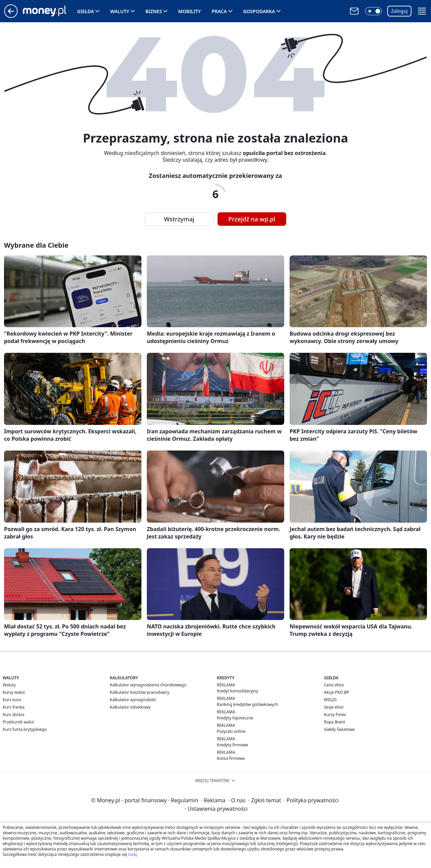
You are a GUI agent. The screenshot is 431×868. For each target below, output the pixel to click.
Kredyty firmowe (233, 745)
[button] (373, 11)
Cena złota (334, 685)
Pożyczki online (231, 731)
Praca (219, 11)
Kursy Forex (335, 715)
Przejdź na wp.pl (252, 219)
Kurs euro (12, 700)
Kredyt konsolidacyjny (238, 691)
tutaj (132, 854)
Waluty (120, 11)
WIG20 (330, 700)
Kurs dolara (14, 715)
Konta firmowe (231, 758)
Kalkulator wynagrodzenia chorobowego (148, 685)
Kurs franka (14, 707)
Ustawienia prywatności (216, 809)
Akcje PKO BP (337, 692)
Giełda (86, 11)
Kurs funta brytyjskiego (25, 729)
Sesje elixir (334, 707)
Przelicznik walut (18, 722)
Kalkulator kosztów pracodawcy (140, 692)
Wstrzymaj (179, 219)
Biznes (154, 11)
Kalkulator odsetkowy (130, 707)
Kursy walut (14, 692)
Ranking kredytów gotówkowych (247, 704)
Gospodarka (259, 11)
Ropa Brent (335, 722)
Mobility (190, 11)
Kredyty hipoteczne (235, 718)
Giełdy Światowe (339, 729)
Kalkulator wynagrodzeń (133, 700)
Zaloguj (400, 11)
